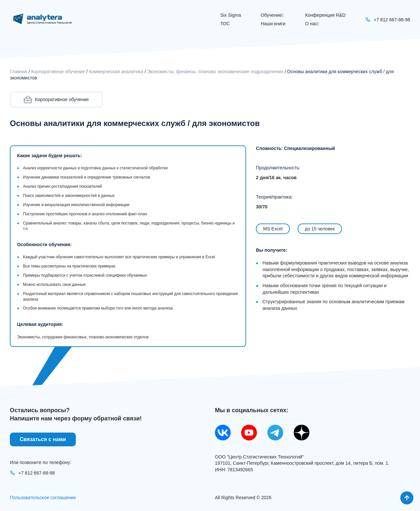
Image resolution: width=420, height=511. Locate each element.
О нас (312, 24)
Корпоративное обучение (58, 72)
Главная (19, 72)
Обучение (272, 15)
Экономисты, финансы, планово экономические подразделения (215, 72)
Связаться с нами (43, 439)
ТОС (225, 24)
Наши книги (273, 24)
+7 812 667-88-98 (32, 473)
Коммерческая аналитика (116, 72)
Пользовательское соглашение (43, 498)
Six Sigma (231, 15)
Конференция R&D (325, 15)
